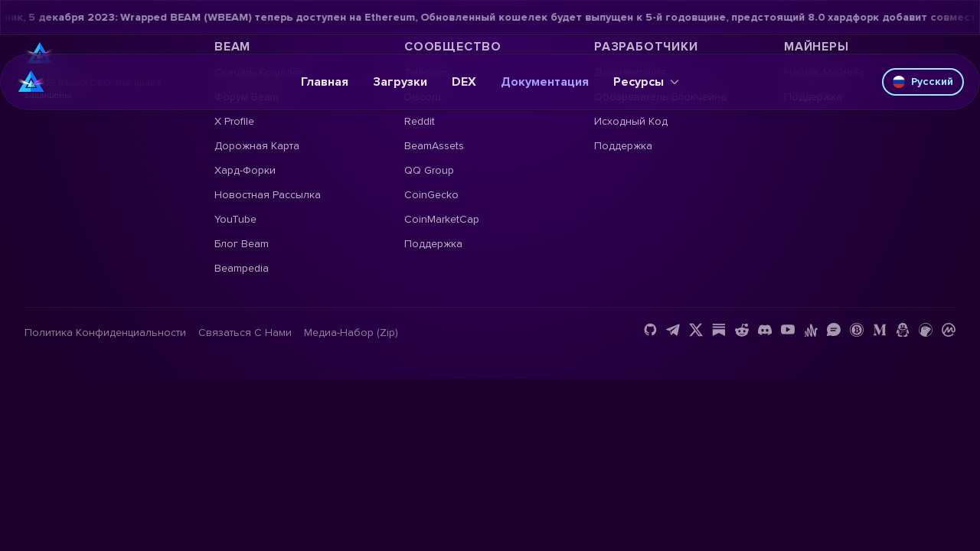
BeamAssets (434, 146)
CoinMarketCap (442, 219)
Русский (923, 82)
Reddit (420, 121)
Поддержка (433, 244)
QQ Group (429, 170)
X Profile (234, 121)
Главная (325, 82)
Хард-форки (245, 170)
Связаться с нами (245, 333)
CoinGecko (431, 195)
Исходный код (631, 121)
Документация (545, 82)
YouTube (235, 219)
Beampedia (242, 268)
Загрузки (400, 82)
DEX (464, 82)
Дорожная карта (257, 146)
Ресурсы (646, 82)
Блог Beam (242, 244)
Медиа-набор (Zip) (351, 333)
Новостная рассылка (268, 195)
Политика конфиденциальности (105, 333)
